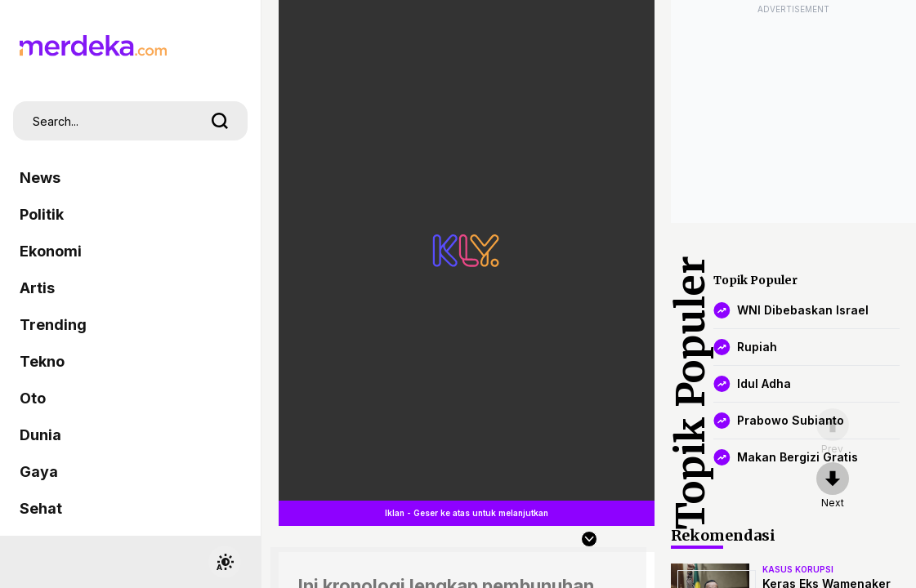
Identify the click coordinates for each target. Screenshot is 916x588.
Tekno (42, 361)
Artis (37, 288)
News (40, 178)
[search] (220, 121)
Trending (53, 325)
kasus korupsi (798, 569)
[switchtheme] (225, 562)
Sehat (41, 508)
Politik (42, 214)
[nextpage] (833, 486)
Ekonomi (51, 251)
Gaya (39, 472)
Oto (33, 398)
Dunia (40, 435)
